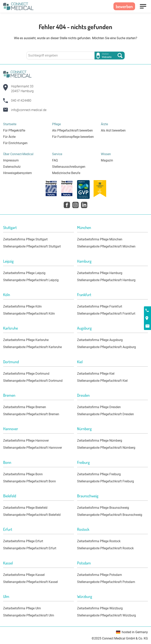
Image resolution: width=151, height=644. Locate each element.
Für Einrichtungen (15, 143)
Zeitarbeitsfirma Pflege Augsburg (100, 340)
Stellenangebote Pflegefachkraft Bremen (31, 414)
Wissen (106, 154)
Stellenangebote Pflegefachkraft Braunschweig (110, 515)
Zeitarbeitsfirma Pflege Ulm (22, 608)
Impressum (11, 160)
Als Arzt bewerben (113, 130)
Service (57, 154)
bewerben (124, 6)
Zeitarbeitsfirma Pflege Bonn (23, 474)
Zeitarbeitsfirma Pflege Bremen (25, 407)
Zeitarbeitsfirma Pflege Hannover (26, 441)
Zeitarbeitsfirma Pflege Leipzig (24, 273)
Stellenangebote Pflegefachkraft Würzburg (106, 615)
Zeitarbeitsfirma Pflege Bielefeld (25, 508)
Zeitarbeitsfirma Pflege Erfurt (23, 541)
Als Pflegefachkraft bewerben (72, 130)
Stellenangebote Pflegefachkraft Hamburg (106, 280)
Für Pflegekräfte (14, 130)
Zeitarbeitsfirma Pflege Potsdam (99, 575)
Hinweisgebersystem (17, 173)
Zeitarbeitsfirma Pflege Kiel (96, 374)
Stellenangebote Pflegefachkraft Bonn (29, 481)
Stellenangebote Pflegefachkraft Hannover (33, 448)
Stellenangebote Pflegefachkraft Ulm (29, 615)
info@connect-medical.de (29, 110)
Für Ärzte (9, 137)
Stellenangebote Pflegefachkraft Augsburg (106, 347)
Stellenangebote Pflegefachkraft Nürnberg (106, 448)
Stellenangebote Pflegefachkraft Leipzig (31, 280)
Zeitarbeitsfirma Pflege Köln (22, 306)
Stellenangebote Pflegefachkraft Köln (29, 314)
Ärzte (104, 124)
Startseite (10, 124)
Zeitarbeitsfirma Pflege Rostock (99, 541)
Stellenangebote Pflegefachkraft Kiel (102, 381)
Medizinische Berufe (66, 173)
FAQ (55, 160)
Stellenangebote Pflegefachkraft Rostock (105, 548)
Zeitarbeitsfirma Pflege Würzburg (100, 608)
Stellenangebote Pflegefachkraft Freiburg (105, 481)
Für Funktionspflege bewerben (73, 137)
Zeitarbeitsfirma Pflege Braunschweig (103, 508)
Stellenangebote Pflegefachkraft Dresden (105, 414)
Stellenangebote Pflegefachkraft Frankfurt (106, 314)
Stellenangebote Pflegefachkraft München (106, 246)
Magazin (107, 160)
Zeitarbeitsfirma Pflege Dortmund (26, 374)
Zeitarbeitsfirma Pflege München (100, 239)
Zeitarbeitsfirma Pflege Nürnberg (100, 441)
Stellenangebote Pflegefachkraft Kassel (30, 582)
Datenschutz (12, 167)
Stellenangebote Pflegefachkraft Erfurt (30, 548)
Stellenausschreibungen (69, 167)
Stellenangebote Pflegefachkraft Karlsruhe (32, 347)
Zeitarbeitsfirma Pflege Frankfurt (100, 306)
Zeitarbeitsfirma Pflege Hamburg (100, 273)
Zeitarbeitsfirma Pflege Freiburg (99, 474)
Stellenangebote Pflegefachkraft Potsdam (106, 582)
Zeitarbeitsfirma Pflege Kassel (24, 575)
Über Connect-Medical (18, 154)
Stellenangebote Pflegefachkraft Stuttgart (32, 246)
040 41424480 (21, 101)
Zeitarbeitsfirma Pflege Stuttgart (25, 239)
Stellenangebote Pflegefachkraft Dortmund (33, 381)
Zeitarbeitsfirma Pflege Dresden (99, 407)
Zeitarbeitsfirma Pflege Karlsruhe (26, 340)
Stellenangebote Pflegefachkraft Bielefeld (32, 515)
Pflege (56, 124)
